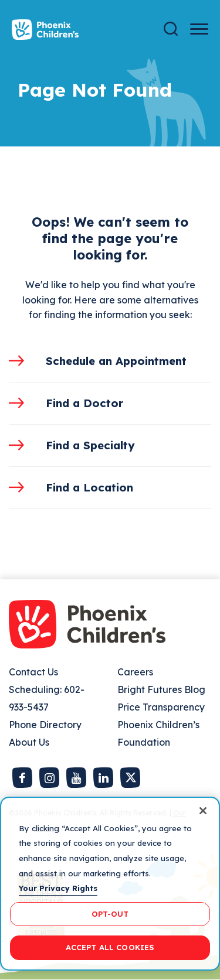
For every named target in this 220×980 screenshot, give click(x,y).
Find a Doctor (84, 403)
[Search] (171, 29)
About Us (29, 742)
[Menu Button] (199, 29)
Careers (135, 672)
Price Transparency (161, 707)
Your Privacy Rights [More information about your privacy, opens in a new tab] (58, 888)
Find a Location (89, 487)
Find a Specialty (90, 445)
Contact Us (33, 672)
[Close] (203, 811)
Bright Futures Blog (161, 689)
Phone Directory (45, 725)
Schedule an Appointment (116, 361)
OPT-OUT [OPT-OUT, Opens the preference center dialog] (110, 914)
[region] (110, 884)
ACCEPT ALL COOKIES (110, 947)
